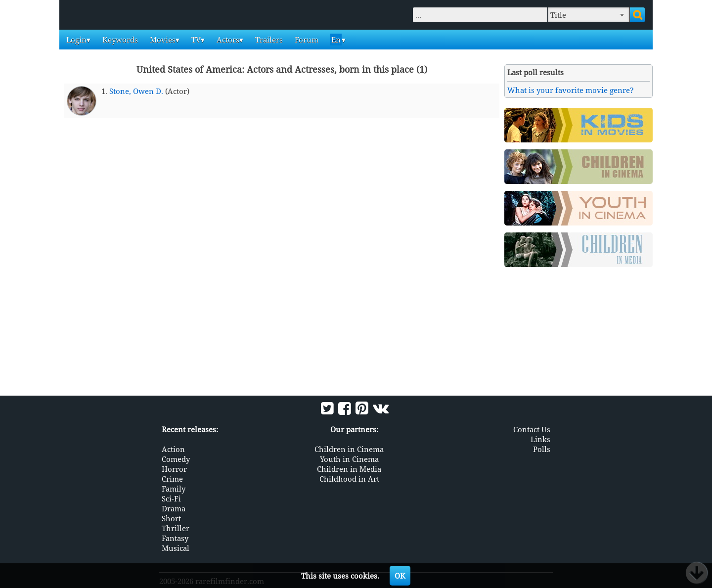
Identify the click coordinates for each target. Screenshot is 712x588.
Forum (306, 40)
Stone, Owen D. (136, 91)
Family (174, 489)
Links (540, 439)
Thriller (176, 528)
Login (75, 40)
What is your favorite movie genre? (571, 90)
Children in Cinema (349, 449)
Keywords (119, 40)
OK (400, 576)
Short (171, 518)
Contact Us (532, 429)
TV (195, 40)
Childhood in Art (349, 479)
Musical (176, 548)
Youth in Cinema (349, 459)
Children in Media (349, 469)
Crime (172, 479)
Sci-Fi (171, 498)
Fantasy (175, 538)
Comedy (176, 459)
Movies (162, 40)
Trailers (268, 40)
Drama (174, 508)
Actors (227, 40)
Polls (542, 449)
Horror (174, 469)
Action (173, 449)
